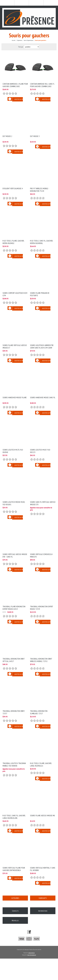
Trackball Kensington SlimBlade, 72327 (39, 712)
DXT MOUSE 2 (7, 136)
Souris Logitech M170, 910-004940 (13, 451)
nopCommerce (32, 953)
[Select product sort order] (32, 47)
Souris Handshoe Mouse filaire (15, 398)
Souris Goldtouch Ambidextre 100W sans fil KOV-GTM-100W (42, 347)
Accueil (14, 40)
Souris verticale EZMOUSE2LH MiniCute (41, 556)
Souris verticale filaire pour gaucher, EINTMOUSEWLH (14, 869)
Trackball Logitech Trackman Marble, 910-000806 (14, 765)
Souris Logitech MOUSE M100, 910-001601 (14, 503)
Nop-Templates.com (32, 955)
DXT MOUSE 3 (35, 136)
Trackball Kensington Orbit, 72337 (14, 712)
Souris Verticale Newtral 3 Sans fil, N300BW (43, 869)
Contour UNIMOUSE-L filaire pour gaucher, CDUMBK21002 (15, 85)
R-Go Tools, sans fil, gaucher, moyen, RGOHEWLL (41, 242)
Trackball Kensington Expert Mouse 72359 (42, 608)
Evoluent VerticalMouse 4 (13, 188)
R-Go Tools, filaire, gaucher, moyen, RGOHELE (13, 242)
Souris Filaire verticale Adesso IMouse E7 (15, 347)
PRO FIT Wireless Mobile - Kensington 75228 (40, 190)
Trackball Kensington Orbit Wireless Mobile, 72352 (41, 660)
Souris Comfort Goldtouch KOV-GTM (15, 294)
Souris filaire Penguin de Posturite (40, 294)
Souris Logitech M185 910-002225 (40, 451)
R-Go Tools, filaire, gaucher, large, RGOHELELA (41, 765)
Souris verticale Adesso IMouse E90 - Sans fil (15, 556)
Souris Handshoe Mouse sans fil (43, 398)
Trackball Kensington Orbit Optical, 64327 (14, 660)
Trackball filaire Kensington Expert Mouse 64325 (14, 608)
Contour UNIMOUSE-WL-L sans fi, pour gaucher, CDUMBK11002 (42, 85)
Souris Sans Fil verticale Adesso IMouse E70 (43, 503)
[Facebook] (29, 932)
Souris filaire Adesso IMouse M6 (42, 816)
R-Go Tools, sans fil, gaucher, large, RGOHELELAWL (14, 817)
